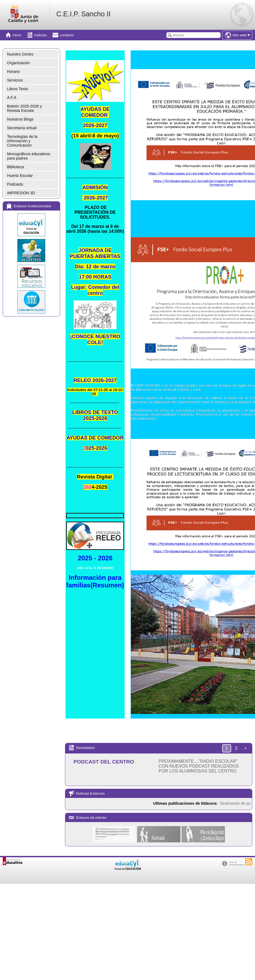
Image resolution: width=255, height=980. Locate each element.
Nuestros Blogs (20, 119)
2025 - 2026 (95, 558)
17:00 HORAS (95, 277)
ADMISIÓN (95, 187)
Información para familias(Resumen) (95, 581)
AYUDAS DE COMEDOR (95, 112)
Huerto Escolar (20, 176)
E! (95, 339)
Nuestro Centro (20, 54)
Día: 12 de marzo (95, 266)
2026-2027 (95, 125)
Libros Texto (17, 89)
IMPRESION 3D (21, 193)
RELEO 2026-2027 (95, 380)
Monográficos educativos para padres (29, 156)
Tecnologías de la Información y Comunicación (22, 141)
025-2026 (97, 448)
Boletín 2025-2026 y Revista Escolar (25, 108)
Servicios (15, 80)
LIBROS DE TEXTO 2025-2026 (95, 415)
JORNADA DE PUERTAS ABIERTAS (95, 253)
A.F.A (12, 98)
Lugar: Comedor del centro (95, 290)
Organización (19, 63)
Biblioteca (15, 167)
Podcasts (15, 184)
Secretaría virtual (22, 128)
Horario (13, 72)
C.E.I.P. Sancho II (83, 14)
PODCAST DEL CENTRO (104, 762)
